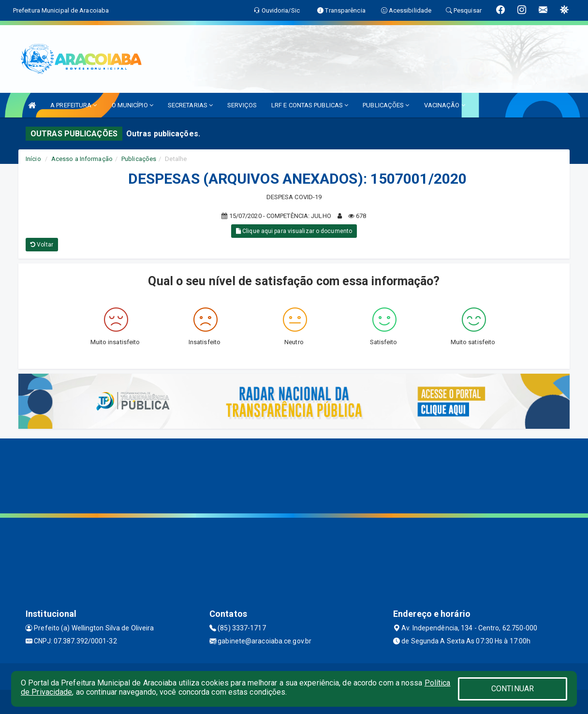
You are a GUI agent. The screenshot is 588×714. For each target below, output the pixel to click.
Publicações (139, 159)
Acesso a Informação (82, 159)
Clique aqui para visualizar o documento (294, 231)
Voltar (42, 245)
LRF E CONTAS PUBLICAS (310, 105)
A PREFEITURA (73, 105)
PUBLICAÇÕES (386, 105)
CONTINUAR (513, 689)
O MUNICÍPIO (132, 105)
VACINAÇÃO (445, 105)
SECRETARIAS (190, 105)
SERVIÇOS (242, 105)
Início (33, 159)
